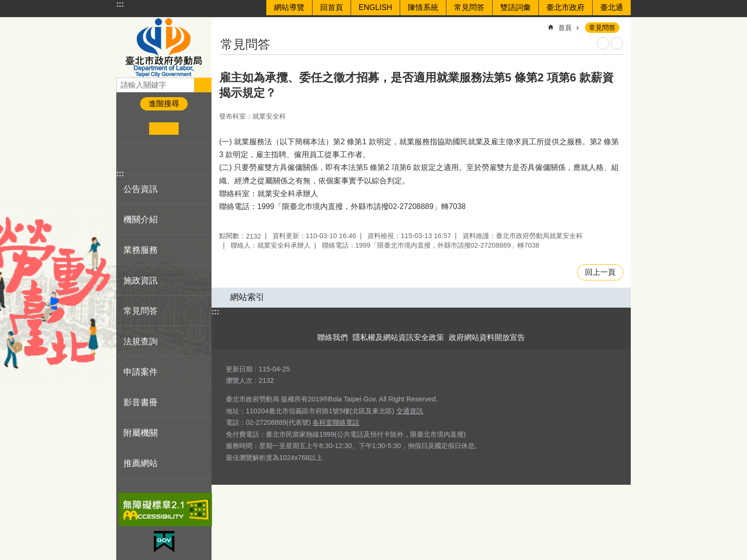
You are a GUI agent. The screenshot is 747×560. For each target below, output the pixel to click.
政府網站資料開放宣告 (487, 337)
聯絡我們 (333, 337)
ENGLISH (375, 7)
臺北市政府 (565, 7)
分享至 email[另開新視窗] (171, 158)
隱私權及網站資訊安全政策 (398, 337)
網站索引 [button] (247, 297)
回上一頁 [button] (600, 272)
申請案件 (141, 372)
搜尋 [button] (203, 85)
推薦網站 (141, 463)
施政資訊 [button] (141, 280)
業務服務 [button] (141, 250)
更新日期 (239, 369)
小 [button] (135, 129)
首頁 (565, 28)
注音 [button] (617, 43)
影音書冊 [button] (141, 402)
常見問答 (469, 7)
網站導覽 (289, 7)
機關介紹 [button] (141, 220)
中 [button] (164, 129)
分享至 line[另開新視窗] (156, 158)
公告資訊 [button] (141, 189)
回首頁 (332, 7)
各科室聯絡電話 (336, 422)
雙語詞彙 (515, 7)
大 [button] (193, 129)
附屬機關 (141, 433)
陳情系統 (423, 7)
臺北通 (612, 7)
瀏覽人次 (239, 380)
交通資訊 (410, 411)
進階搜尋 (164, 104)
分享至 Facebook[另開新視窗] (127, 158)
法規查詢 (141, 341)
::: (120, 4)
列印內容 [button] (603, 43)
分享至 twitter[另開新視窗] (142, 158)
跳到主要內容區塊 (5, 5)
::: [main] (225, 24)
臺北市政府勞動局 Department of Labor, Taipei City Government (164, 47)
